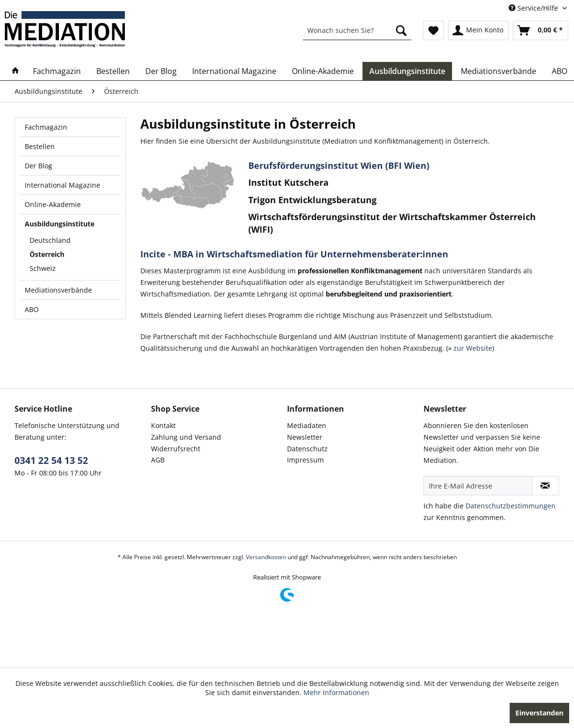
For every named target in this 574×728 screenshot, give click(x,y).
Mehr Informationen (336, 692)
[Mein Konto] (478, 30)
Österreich (47, 254)
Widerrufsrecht (176, 449)
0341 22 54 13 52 (51, 461)
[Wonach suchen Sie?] (357, 30)
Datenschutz (307, 449)
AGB (158, 460)
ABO (32, 309)
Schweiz (43, 268)
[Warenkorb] (541, 30)
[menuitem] (357, 30)
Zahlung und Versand (186, 437)
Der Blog (38, 166)
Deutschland (50, 240)
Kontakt (163, 425)
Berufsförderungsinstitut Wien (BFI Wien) (339, 165)
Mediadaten (307, 425)
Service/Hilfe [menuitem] (534, 8)
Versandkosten (266, 557)
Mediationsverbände (58, 290)
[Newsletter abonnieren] (545, 486)
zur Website (472, 348)
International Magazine (62, 185)
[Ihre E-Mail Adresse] (478, 486)
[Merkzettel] (433, 30)
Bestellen (40, 146)
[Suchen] (401, 30)
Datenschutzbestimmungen (511, 506)
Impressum (305, 460)
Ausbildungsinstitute (60, 224)
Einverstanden (539, 713)
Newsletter (305, 437)
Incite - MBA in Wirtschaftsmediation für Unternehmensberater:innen (294, 254)
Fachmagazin (46, 127)
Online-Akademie (53, 204)
